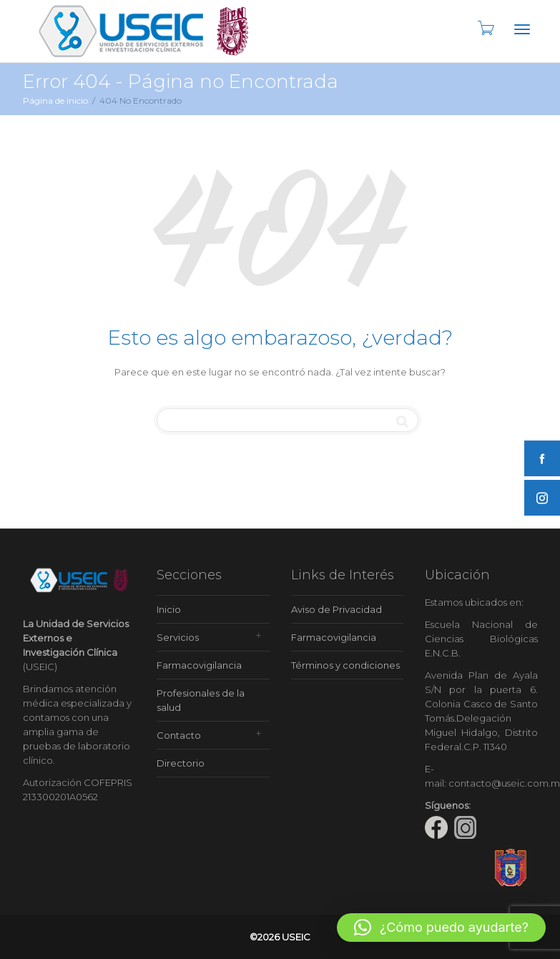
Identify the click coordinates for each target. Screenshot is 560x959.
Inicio (169, 609)
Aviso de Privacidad (337, 609)
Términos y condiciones (345, 665)
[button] (441, 928)
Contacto (179, 735)
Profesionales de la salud (201, 700)
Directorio (181, 763)
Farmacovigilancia (199, 665)
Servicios (178, 637)
